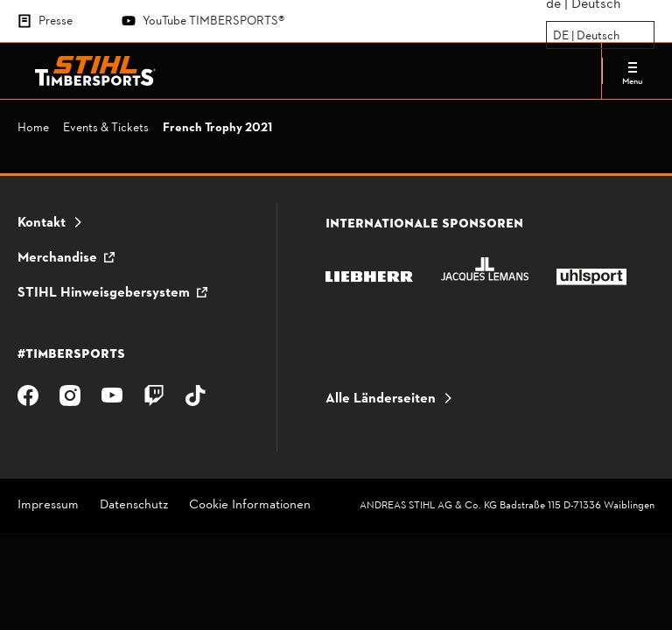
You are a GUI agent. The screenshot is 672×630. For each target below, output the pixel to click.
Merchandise (57, 258)
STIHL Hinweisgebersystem (104, 293)
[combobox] (554, 36)
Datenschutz (134, 506)
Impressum (48, 506)
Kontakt (42, 223)
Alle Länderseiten (381, 399)
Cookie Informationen (250, 506)
